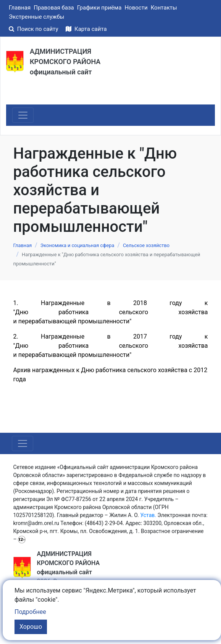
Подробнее (30, 612)
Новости (136, 8)
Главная (20, 8)
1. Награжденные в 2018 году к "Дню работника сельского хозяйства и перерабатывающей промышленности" (111, 312)
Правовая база (54, 8)
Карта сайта (86, 29)
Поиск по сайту (34, 29)
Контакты (164, 8)
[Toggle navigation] (23, 115)
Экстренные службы (37, 17)
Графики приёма (99, 8)
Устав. (148, 515)
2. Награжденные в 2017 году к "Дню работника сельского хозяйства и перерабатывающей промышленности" (111, 346)
